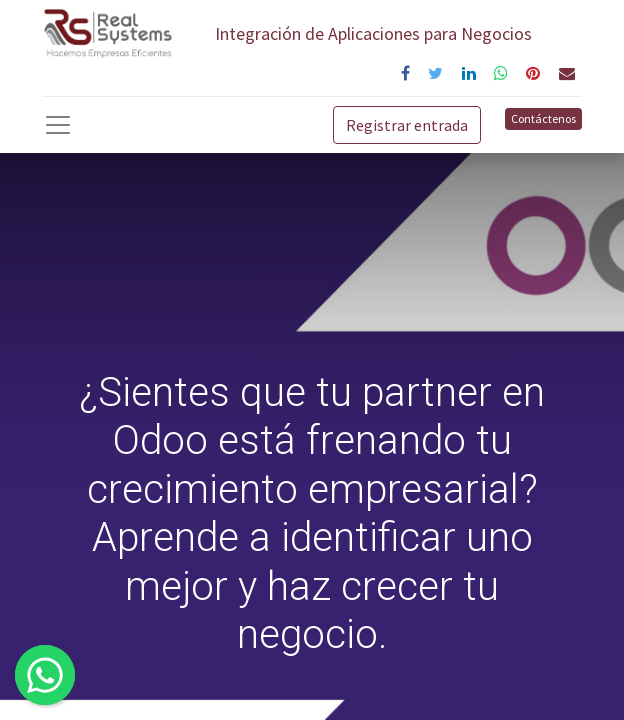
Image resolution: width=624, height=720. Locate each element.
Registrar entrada (407, 125)
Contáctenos (543, 118)
